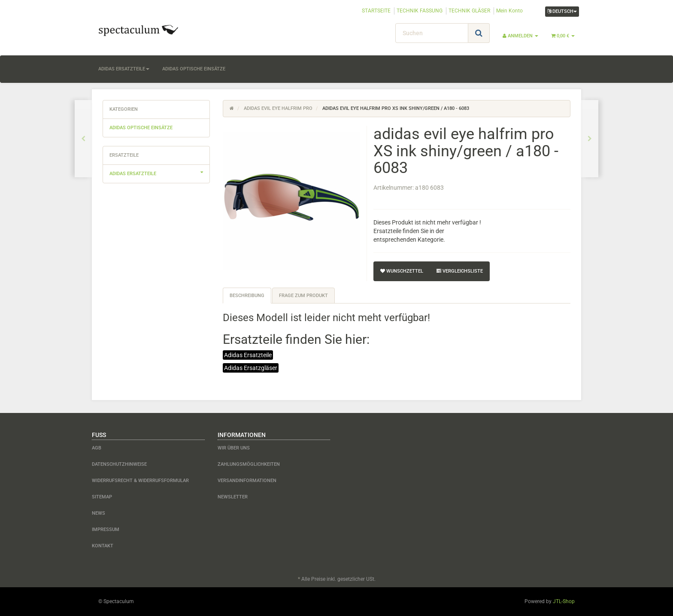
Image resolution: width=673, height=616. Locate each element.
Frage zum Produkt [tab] (303, 296)
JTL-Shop (564, 601)
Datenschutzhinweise (119, 464)
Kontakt (103, 546)
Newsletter (233, 497)
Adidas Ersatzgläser (251, 368)
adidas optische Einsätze (194, 69)
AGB (97, 448)
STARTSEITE (376, 11)
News (99, 513)
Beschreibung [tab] (247, 296)
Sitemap (102, 497)
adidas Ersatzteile (124, 69)
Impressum (106, 530)
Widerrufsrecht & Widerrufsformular (140, 481)
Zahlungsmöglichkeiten (249, 464)
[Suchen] (432, 33)
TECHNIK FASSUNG (420, 11)
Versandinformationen (247, 481)
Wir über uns (234, 448)
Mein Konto (509, 11)
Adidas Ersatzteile (248, 355)
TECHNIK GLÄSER (469, 11)
